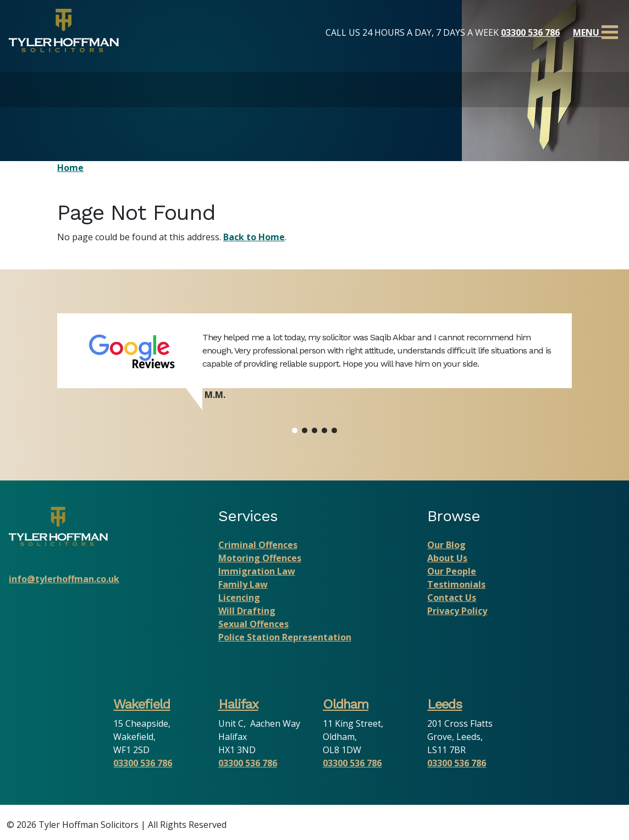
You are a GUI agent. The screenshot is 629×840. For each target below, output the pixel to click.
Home (70, 168)
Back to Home (254, 237)
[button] (295, 430)
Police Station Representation (285, 637)
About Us (447, 558)
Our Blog (446, 545)
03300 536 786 (530, 32)
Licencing (239, 598)
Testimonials (456, 584)
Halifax (238, 704)
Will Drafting (247, 611)
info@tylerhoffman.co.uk (64, 579)
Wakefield (142, 704)
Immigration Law (257, 571)
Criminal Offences (258, 545)
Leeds (445, 704)
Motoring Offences (260, 558)
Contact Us (452, 598)
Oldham (346, 704)
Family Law (243, 584)
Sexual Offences (253, 624)
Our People (452, 571)
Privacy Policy (457, 611)
